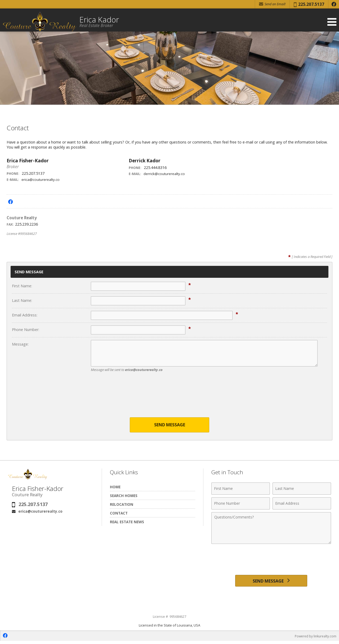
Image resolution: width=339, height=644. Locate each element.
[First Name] (241, 489)
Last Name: (22, 300)
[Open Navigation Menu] (332, 22)
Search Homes (124, 496)
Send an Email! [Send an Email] (272, 4)
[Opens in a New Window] (334, 4)
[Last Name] (302, 489)
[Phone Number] (241, 504)
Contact (119, 514)
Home (115, 487)
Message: (20, 344)
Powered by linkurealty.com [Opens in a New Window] (314, 639)
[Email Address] (302, 504)
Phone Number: (26, 330)
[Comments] (271, 529)
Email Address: (25, 315)
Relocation (122, 505)
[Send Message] (271, 582)
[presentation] (169, 398)
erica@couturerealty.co (41, 179)
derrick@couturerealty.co (165, 174)
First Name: (22, 286)
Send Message (170, 425)
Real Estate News (127, 522)
